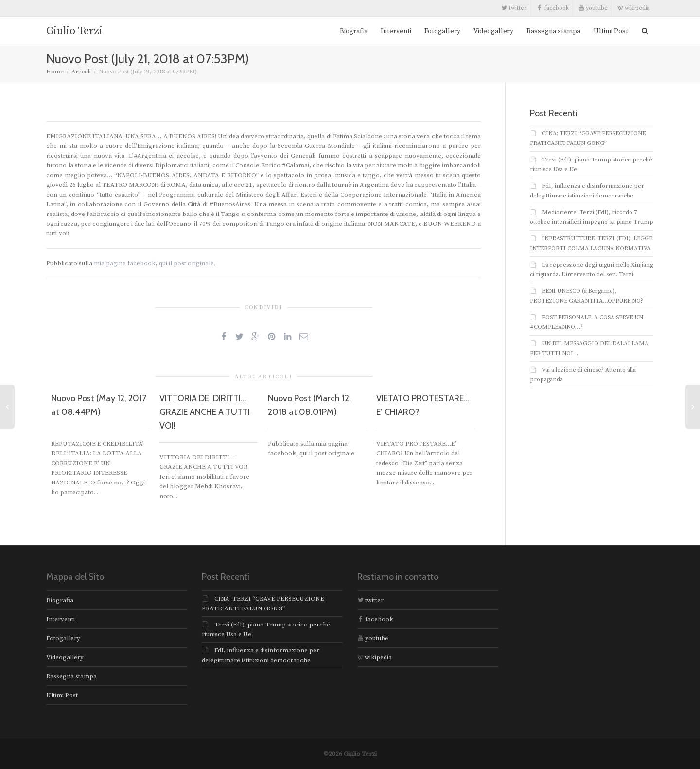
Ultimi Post (611, 31)
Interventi (396, 31)
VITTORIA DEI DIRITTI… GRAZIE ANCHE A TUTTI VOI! (205, 412)
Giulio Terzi (74, 31)
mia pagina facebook (125, 263)
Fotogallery (442, 31)
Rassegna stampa (553, 31)
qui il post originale (186, 263)
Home (55, 72)
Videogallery (493, 31)
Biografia (354, 31)
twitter (514, 8)
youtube (593, 8)
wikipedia (634, 8)
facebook (553, 8)
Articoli (81, 72)
